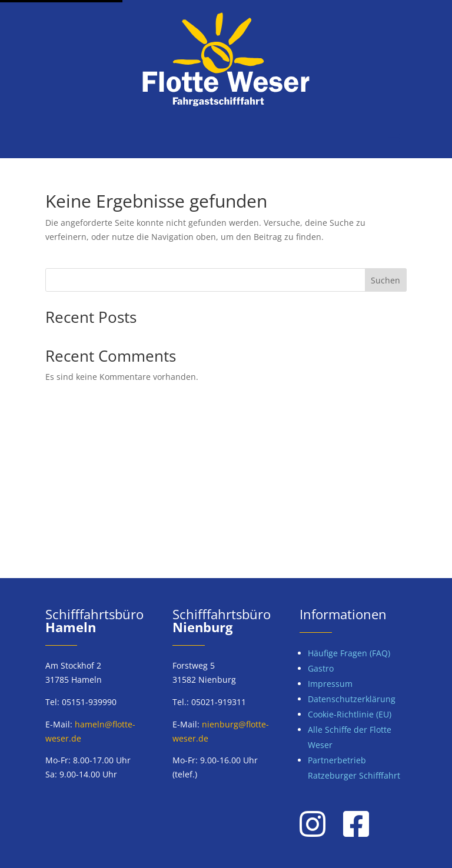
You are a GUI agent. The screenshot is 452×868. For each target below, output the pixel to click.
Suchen (385, 280)
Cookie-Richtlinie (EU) (350, 714)
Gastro (321, 668)
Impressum (330, 684)
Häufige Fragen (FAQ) (349, 653)
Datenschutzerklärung (352, 699)
